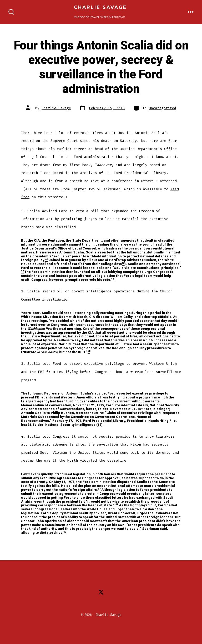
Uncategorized (163, 108)
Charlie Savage (56, 108)
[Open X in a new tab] (101, 592)
